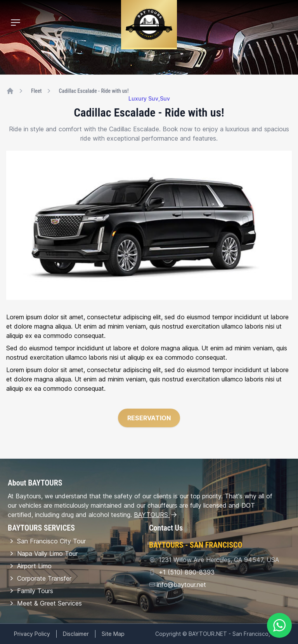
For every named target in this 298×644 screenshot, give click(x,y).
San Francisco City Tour (47, 541)
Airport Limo (30, 566)
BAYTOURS (156, 515)
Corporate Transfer (40, 578)
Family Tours (30, 591)
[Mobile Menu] (16, 23)
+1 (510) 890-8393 (186, 572)
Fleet (36, 91)
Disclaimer (76, 634)
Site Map (113, 634)
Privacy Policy (32, 634)
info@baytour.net (181, 585)
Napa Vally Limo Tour (43, 553)
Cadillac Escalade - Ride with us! (94, 91)
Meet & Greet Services (45, 603)
